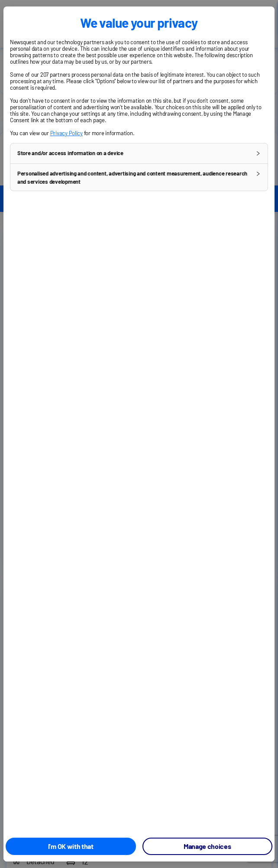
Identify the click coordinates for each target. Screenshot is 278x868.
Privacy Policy (66, 133)
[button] (139, 153)
